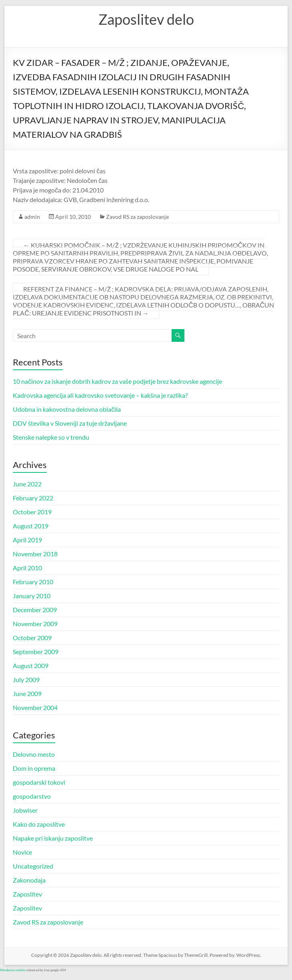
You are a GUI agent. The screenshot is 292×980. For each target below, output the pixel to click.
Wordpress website (13, 970)
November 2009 (35, 624)
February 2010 (33, 582)
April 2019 (27, 540)
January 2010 (32, 596)
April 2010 (27, 568)
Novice (22, 852)
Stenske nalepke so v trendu (51, 437)
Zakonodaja (29, 880)
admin (32, 217)
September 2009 (36, 652)
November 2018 (35, 554)
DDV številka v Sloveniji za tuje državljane (70, 423)
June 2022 (27, 484)
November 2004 (35, 707)
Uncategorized (33, 866)
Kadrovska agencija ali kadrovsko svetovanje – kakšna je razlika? (100, 395)
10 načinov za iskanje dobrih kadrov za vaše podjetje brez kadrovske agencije (117, 381)
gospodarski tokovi (39, 782)
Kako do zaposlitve (39, 824)
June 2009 (27, 693)
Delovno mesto (34, 754)
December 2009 (35, 610)
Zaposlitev (27, 894)
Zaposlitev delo (146, 19)
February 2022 (33, 498)
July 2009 (26, 679)
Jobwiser (25, 810)
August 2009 (31, 666)
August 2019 (31, 526)
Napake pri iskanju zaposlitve (53, 838)
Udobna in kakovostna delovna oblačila (67, 409)
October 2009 (32, 638)
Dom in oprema (34, 768)
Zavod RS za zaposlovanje (137, 217)
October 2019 (32, 512)
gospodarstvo (32, 796)
